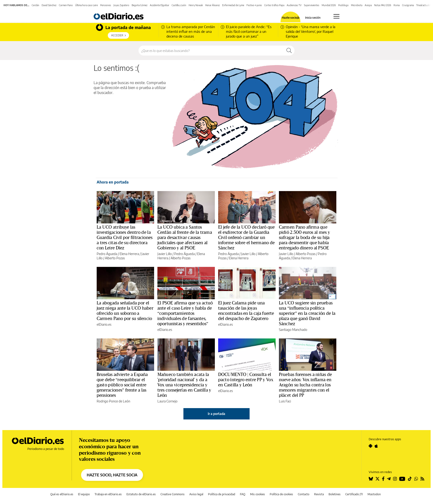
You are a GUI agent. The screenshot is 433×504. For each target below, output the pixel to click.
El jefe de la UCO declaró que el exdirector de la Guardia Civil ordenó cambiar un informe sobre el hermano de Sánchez (246, 238)
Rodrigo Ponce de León (113, 401)
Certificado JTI (354, 494)
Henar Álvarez (212, 5)
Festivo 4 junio (254, 5)
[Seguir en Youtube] (402, 479)
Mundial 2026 (329, 5)
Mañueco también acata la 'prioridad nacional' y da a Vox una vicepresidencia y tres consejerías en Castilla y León (184, 385)
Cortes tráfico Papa (274, 5)
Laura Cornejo (167, 401)
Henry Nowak (196, 5)
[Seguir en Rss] (422, 479)
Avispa (368, 5)
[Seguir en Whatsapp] (416, 479)
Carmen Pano (66, 5)
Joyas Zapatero (121, 5)
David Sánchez (49, 5)
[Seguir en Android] (370, 446)
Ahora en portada (113, 182)
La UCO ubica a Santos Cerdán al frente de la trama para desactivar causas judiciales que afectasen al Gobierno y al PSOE (185, 238)
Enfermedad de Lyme (233, 5)
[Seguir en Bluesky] (371, 479)
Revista (319, 494)
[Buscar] (289, 51)
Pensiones (106, 5)
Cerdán (35, 5)
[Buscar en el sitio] (211, 51)
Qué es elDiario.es (62, 494)
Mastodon (374, 494)
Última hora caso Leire (87, 5)
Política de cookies (281, 494)
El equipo (84, 494)
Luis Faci (285, 401)
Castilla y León (179, 5)
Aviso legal (196, 494)
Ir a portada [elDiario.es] (216, 414)
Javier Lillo (165, 254)
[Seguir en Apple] (376, 446)
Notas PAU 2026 (383, 5)
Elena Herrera (129, 254)
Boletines (335, 494)
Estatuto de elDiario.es (141, 494)
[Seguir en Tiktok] (410, 479)
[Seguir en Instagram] (395, 479)
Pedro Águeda (107, 254)
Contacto (304, 494)
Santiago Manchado (293, 330)
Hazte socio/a (291, 18)
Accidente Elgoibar (160, 5)
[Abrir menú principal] (336, 16)
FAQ (243, 494)
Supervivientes (312, 5)
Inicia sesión (313, 18)
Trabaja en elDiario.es (108, 494)
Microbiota (357, 5)
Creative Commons (173, 494)
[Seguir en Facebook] (383, 479)
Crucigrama (408, 5)
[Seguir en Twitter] (377, 479)
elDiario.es (104, 324)
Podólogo (343, 5)
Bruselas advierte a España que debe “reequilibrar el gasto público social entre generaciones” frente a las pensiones (122, 385)
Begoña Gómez (140, 5)
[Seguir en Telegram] (389, 479)
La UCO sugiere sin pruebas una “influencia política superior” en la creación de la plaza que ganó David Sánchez (307, 313)
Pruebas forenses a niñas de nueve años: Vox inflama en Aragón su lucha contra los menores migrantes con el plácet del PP (305, 385)
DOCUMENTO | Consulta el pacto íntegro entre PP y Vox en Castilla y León (246, 380)
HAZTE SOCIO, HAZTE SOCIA (112, 475)
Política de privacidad (222, 494)
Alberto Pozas (115, 258)
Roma (397, 5)
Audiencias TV (294, 5)
